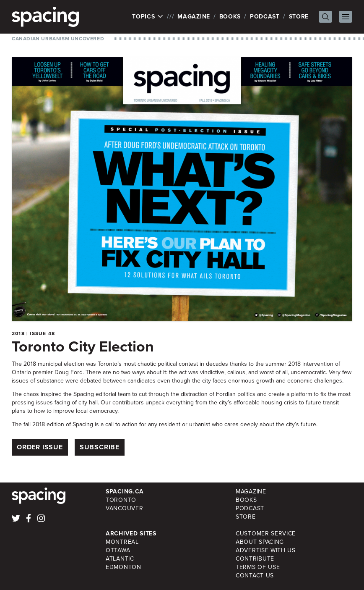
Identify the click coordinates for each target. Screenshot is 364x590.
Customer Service (266, 534)
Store (299, 17)
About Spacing (260, 542)
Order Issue (40, 447)
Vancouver (124, 508)
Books (230, 17)
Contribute (255, 559)
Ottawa (118, 550)
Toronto (121, 500)
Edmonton (123, 567)
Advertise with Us (266, 550)
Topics (148, 17)
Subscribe (100, 447)
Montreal (122, 542)
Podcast (265, 17)
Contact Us (255, 576)
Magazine (194, 17)
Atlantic (120, 559)
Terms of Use (258, 567)
